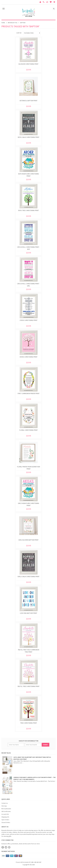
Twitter (6, 847)
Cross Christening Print (29, 320)
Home (3, 23)
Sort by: (19, 33)
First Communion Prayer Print (29, 394)
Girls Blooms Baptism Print (28, 540)
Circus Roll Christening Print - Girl (28, 285)
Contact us (5, 803)
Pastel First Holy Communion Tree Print (29, 651)
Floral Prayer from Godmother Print (28, 468)
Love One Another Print (28, 613)
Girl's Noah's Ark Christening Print (28, 504)
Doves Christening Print (29, 357)
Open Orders (5, 820)
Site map (4, 806)
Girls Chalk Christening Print (28, 577)
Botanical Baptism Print (29, 101)
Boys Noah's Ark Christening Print (29, 175)
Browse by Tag (13, 23)
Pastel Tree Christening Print (29, 686)
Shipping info (5, 817)
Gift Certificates (6, 811)
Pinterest (9, 847)
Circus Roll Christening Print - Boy (28, 248)
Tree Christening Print (29, 723)
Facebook (3, 847)
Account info (5, 814)
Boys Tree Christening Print (29, 210)
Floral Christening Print (28, 430)
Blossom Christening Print (28, 64)
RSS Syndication (6, 809)
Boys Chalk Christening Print (29, 137)
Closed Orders (6, 822)
